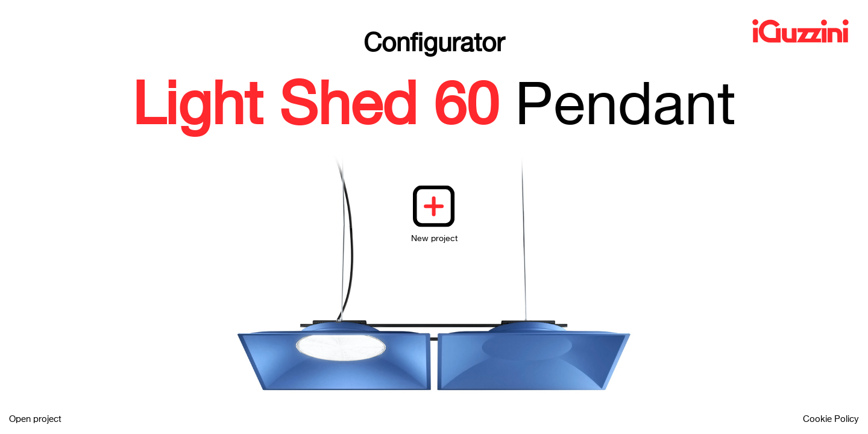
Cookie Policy (831, 419)
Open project (35, 419)
